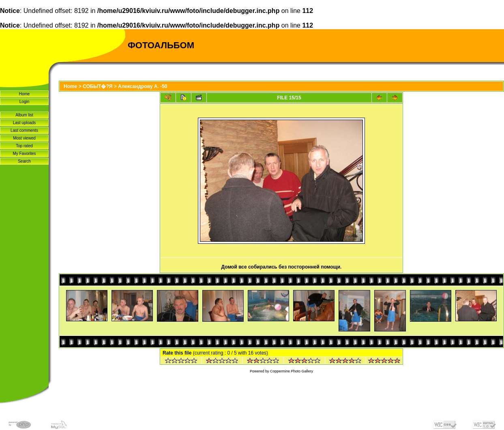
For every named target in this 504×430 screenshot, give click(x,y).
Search (24, 161)
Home (25, 94)
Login (24, 102)
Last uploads (25, 123)
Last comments (24, 130)
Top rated (24, 146)
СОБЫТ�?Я (98, 86)
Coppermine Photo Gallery (292, 371)
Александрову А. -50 (143, 86)
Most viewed (24, 138)
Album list (24, 115)
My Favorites (24, 154)
